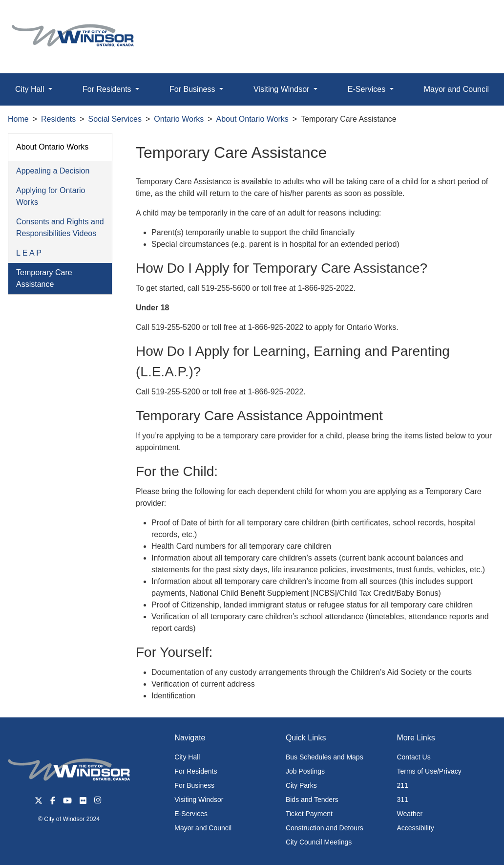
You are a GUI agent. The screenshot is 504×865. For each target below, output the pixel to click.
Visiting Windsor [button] (283, 89)
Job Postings (305, 771)
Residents (58, 119)
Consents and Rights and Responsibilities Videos (60, 227)
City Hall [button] (31, 89)
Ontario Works (179, 119)
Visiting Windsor (199, 800)
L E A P (29, 253)
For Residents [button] (108, 89)
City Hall (187, 757)
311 (402, 800)
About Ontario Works (252, 119)
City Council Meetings (319, 842)
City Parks (301, 785)
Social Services (115, 119)
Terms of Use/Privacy (429, 771)
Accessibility (415, 828)
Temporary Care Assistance (44, 278)
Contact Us (413, 757)
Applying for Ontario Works (51, 196)
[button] (474, 18)
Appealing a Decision (53, 171)
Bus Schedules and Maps (325, 757)
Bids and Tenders (312, 800)
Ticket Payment (309, 814)
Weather (409, 814)
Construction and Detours (325, 828)
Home (18, 119)
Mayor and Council (203, 828)
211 (402, 785)
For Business (194, 785)
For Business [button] (193, 89)
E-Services (191, 814)
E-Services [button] (368, 89)
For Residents (196, 771)
